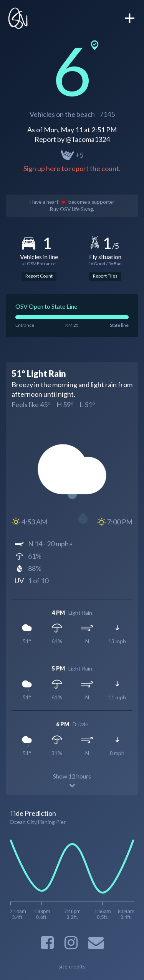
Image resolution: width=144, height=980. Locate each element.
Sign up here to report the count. (72, 168)
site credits (72, 966)
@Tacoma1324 (88, 139)
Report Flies (105, 276)
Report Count (39, 276)
